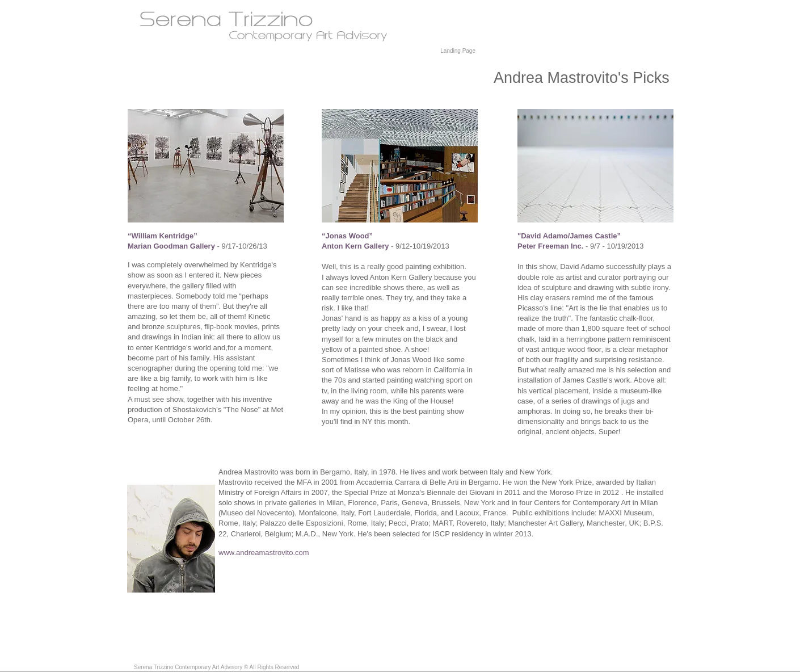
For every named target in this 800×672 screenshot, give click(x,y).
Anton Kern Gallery (355, 246)
